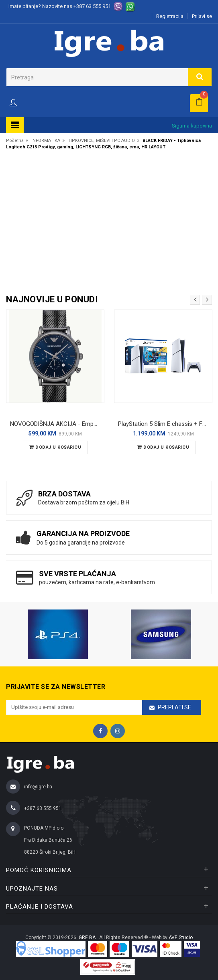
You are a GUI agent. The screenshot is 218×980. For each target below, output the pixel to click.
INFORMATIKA (46, 141)
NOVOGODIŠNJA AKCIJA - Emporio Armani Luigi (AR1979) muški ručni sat (57, 424)
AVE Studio (181, 937)
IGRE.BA (87, 937)
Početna (15, 141)
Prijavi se (202, 16)
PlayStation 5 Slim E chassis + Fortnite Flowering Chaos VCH (165, 424)
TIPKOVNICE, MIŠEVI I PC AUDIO (101, 141)
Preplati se (174, 707)
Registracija (170, 16)
